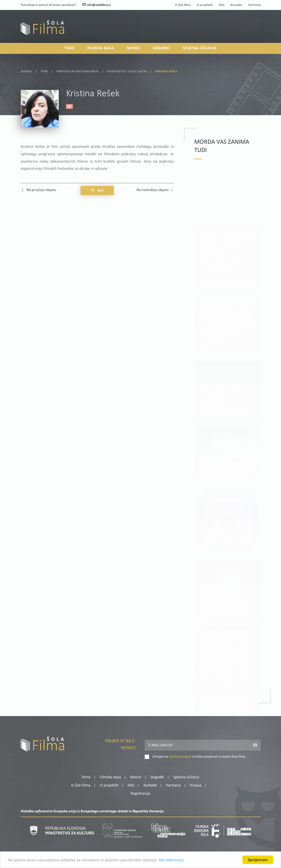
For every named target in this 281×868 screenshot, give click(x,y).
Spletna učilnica (200, 48)
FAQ (222, 5)
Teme (70, 48)
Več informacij (171, 860)
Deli (97, 191)
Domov (27, 70)
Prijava (229, 31)
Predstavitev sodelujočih (127, 70)
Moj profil (234, 25)
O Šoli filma (183, 5)
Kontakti (236, 5)
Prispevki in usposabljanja (77, 70)
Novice (133, 48)
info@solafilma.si (96, 5)
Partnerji (254, 5)
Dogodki (161, 48)
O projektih (205, 5)
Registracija (252, 31)
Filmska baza (101, 48)
